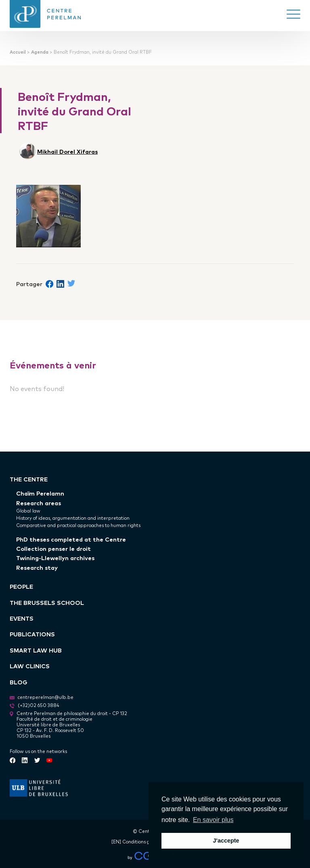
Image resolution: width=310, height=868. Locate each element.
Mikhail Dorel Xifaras (67, 151)
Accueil (18, 52)
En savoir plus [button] (213, 820)
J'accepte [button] (226, 841)
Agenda (40, 52)
